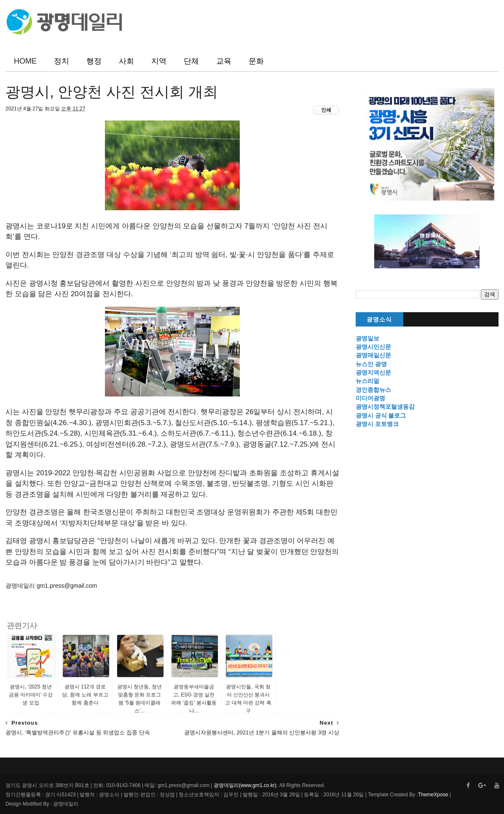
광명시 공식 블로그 (381, 415)
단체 (191, 61)
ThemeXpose (433, 795)
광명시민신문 (373, 347)
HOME (25, 61)
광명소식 (379, 320)
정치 (62, 61)
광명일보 (367, 338)
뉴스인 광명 (371, 364)
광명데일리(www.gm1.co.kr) (245, 785)
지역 (159, 61)
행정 (94, 61)
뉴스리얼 (367, 381)
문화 (256, 61)
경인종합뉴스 (373, 390)
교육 (224, 61)
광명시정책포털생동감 (385, 407)
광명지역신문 (373, 372)
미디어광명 (370, 398)
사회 (126, 61)
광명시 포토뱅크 (377, 424)
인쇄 (326, 110)
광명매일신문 (373, 355)
